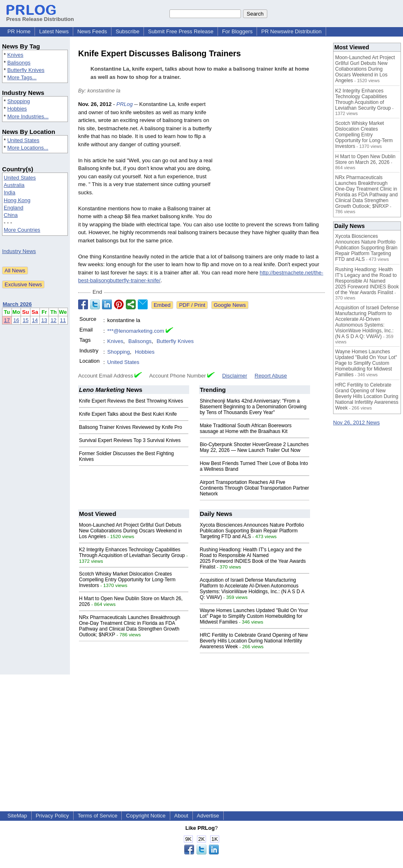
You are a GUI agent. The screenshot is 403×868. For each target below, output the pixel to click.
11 (63, 320)
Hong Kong (17, 200)
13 (44, 320)
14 (35, 320)
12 (53, 320)
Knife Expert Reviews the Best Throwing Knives (131, 401)
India (9, 192)
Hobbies (17, 109)
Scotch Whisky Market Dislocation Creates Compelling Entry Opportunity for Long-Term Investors (127, 580)
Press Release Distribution (40, 16)
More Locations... (28, 148)
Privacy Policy (52, 816)
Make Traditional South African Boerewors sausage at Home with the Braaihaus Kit (246, 428)
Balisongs (19, 63)
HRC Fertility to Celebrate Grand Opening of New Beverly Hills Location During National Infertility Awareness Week (254, 641)
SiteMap (17, 816)
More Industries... (28, 116)
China (11, 215)
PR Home (19, 31)
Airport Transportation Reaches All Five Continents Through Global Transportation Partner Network (255, 488)
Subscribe (127, 31)
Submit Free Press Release (181, 31)
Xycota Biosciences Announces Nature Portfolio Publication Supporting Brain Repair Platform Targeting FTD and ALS (252, 531)
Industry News (19, 251)
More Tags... (22, 77)
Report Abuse (271, 376)
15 (25, 320)
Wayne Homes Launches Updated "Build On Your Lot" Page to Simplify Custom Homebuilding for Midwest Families (254, 616)
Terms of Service (98, 816)
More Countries (22, 230)
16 (16, 320)
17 (7, 320)
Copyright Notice (146, 816)
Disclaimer (235, 376)
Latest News (54, 31)
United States (23, 140)
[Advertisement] (271, 161)
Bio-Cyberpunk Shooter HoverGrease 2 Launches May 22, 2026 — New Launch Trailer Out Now (254, 447)
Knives (15, 55)
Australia (14, 185)
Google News (230, 305)
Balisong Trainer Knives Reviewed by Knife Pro (131, 427)
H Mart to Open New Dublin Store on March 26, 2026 (365, 159)
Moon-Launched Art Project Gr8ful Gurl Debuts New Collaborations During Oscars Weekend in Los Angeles (131, 531)
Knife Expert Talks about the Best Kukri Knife (128, 414)
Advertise (208, 816)
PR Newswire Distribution (291, 31)
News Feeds (92, 31)
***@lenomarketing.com (136, 331)
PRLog (125, 104)
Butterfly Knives (26, 70)
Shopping (19, 101)
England (14, 208)
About (181, 816)
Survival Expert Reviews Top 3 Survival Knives (130, 440)
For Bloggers (237, 31)
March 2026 (17, 304)
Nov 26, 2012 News (356, 422)
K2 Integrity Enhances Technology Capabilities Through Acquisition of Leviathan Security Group (132, 553)
